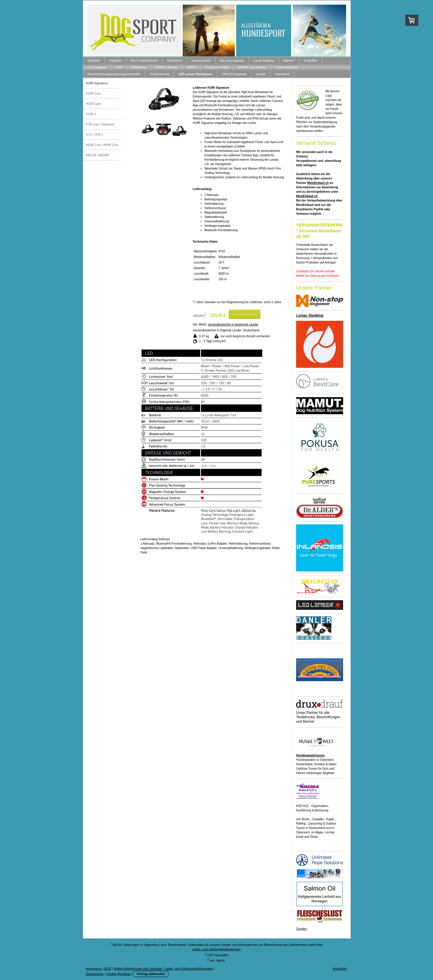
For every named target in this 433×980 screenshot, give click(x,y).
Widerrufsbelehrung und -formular (138, 969)
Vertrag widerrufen (151, 974)
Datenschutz (95, 974)
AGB (108, 969)
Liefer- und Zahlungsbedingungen (217, 949)
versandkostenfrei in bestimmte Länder (233, 324)
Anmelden (340, 969)
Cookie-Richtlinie (119, 974)
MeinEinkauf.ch (318, 183)
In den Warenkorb (245, 314)
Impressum (94, 969)
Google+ (302, 929)
